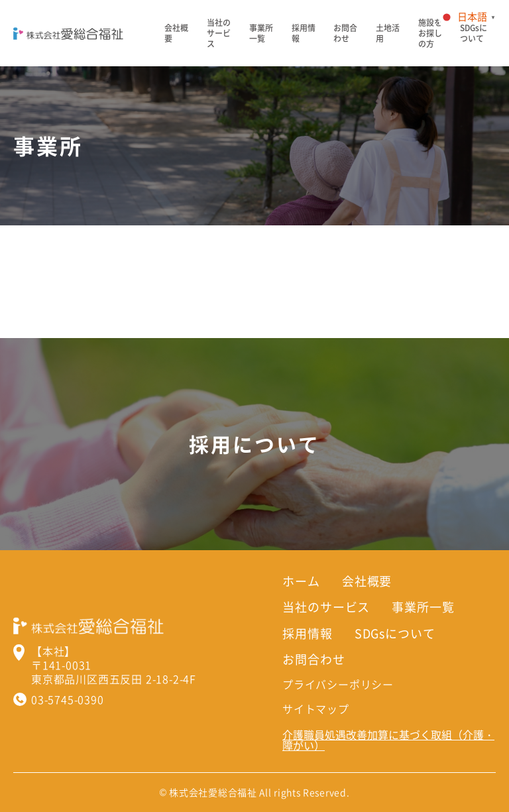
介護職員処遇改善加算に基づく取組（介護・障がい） (388, 740)
